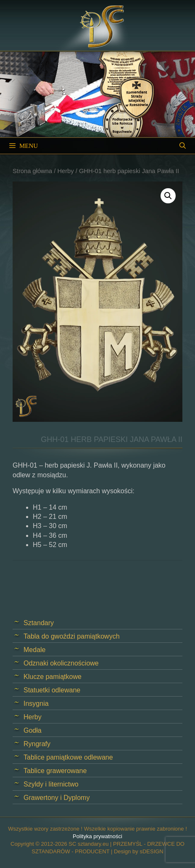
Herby (65, 171)
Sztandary (39, 623)
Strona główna (32, 171)
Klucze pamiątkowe (53, 677)
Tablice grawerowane (55, 771)
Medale (34, 650)
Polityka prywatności (97, 836)
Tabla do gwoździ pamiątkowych (72, 636)
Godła (33, 730)
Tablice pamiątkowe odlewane (68, 757)
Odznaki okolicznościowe (61, 663)
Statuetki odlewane (52, 690)
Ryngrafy (37, 744)
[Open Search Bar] (183, 146)
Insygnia (36, 704)
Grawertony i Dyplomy (57, 798)
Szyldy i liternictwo (51, 784)
